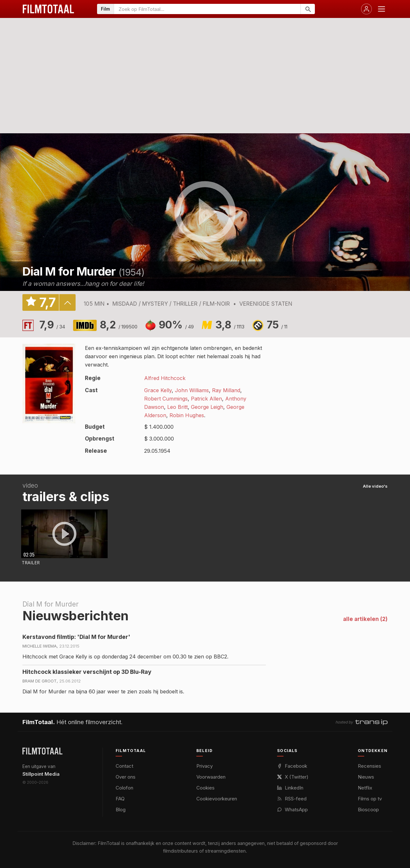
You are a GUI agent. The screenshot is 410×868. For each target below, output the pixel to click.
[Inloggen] (366, 9)
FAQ (120, 799)
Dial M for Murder (69, 271)
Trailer (31, 562)
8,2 (119, 325)
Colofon (124, 788)
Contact (124, 766)
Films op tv (370, 799)
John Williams (192, 390)
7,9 (52, 325)
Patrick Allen (206, 399)
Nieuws (366, 777)
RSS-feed (292, 799)
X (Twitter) (293, 777)
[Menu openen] (381, 9)
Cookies (205, 788)
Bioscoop (368, 810)
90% (176, 325)
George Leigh (207, 407)
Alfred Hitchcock (165, 378)
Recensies (369, 766)
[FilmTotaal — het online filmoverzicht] (42, 751)
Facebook (292, 766)
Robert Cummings (166, 399)
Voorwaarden (211, 777)
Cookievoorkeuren (217, 799)
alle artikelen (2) (365, 619)
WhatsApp (292, 810)
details (67, 302)
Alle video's (375, 486)
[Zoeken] (308, 9)
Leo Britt (177, 407)
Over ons (126, 777)
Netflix (365, 788)
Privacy (205, 766)
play (205, 212)
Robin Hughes (187, 415)
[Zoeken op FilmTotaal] (207, 9)
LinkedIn (290, 788)
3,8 (230, 325)
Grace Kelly (158, 390)
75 (277, 325)
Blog (121, 810)
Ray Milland (226, 390)
